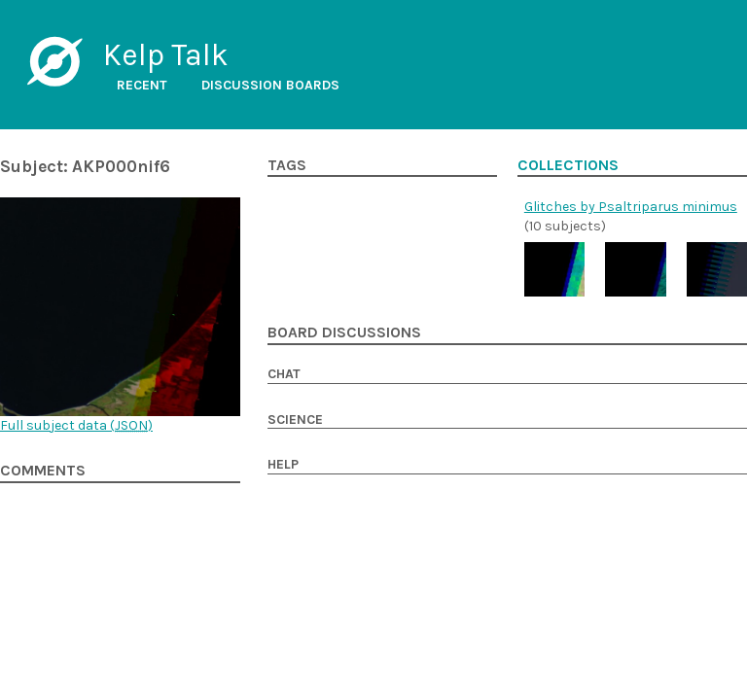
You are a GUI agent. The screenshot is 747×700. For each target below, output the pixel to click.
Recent (142, 85)
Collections (568, 165)
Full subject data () (76, 425)
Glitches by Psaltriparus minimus (631, 207)
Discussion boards (270, 85)
